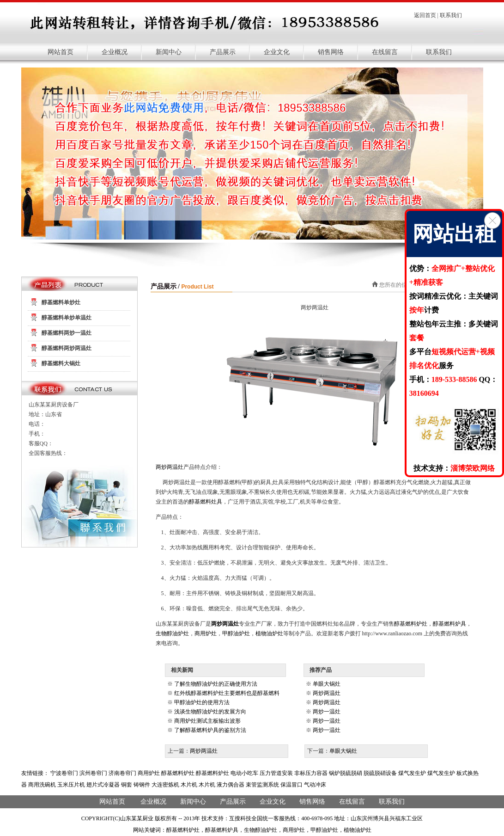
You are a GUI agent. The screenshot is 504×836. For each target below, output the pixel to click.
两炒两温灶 (170, 467)
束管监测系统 (262, 785)
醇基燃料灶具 (206, 502)
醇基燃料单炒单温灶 (67, 318)
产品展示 (223, 52)
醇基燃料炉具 (449, 624)
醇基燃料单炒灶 (61, 302)
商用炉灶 (206, 633)
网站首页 (61, 52)
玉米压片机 (71, 785)
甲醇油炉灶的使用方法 (202, 702)
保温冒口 (291, 785)
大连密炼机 (165, 785)
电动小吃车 (244, 773)
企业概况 (115, 52)
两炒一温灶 (327, 712)
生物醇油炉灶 (172, 633)
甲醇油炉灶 (236, 633)
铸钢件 (142, 785)
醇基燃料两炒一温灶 (67, 333)
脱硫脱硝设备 (380, 773)
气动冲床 (315, 785)
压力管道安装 (276, 773)
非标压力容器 (311, 773)
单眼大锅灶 (327, 684)
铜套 (127, 785)
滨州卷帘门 (93, 773)
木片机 (189, 785)
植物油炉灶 (269, 633)
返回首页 (425, 15)
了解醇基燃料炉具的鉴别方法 (210, 730)
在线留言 (385, 52)
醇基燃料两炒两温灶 (67, 348)
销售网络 (331, 52)
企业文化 (277, 52)
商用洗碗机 (42, 785)
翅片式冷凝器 (103, 785)
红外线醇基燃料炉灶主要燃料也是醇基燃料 (227, 693)
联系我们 (451, 15)
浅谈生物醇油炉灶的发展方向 (210, 712)
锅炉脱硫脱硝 (346, 773)
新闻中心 (169, 52)
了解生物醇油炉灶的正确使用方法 (216, 684)
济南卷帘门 (122, 773)
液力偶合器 (231, 785)
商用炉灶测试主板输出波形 (207, 721)
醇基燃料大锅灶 (61, 363)
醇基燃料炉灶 (411, 624)
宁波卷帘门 (64, 773)
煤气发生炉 (412, 773)
